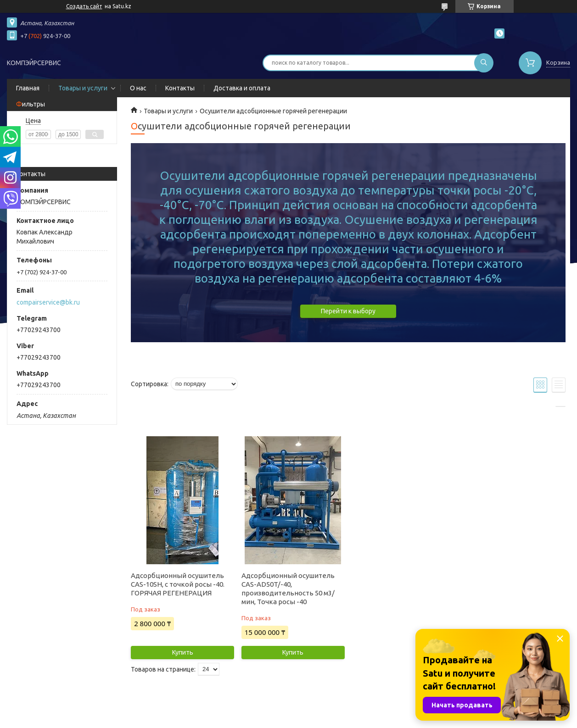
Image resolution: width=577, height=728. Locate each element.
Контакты (180, 88)
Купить (183, 652)
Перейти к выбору (348, 311)
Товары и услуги (83, 88)
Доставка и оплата (242, 88)
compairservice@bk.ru (48, 302)
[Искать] (484, 63)
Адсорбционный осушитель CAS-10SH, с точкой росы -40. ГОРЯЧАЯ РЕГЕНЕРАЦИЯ (178, 584)
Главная (28, 88)
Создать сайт (84, 6)
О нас (138, 88)
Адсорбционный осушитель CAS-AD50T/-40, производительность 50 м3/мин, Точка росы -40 (288, 589)
